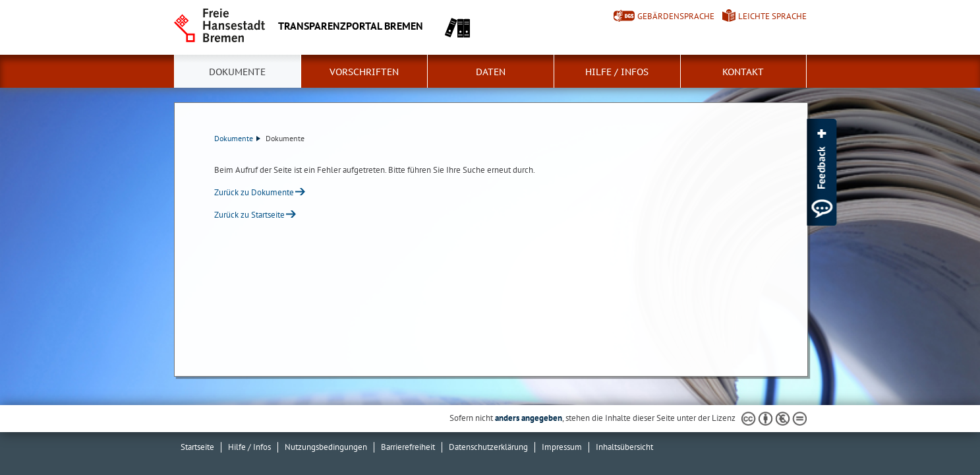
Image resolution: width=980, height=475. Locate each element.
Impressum (562, 447)
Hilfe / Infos (617, 72)
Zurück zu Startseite (249, 215)
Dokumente (237, 72)
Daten (491, 72)
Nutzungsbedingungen (326, 447)
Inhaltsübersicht (624, 447)
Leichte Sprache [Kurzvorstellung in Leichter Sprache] (772, 16)
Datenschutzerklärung (488, 447)
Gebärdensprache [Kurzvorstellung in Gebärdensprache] (676, 16)
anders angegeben (529, 418)
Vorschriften (364, 72)
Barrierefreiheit (408, 447)
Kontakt (743, 72)
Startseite (197, 447)
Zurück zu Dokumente (254, 192)
